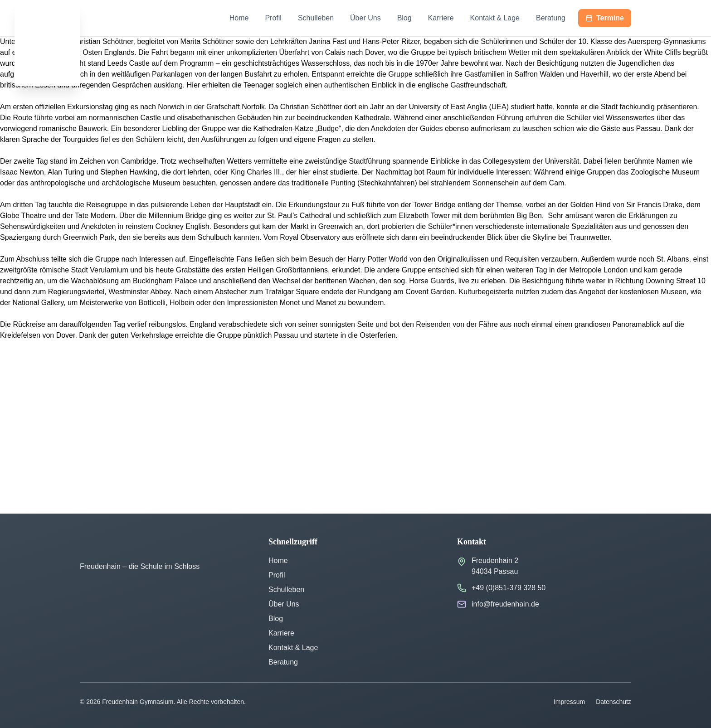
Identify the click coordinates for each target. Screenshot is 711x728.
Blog (404, 18)
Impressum (569, 702)
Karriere (441, 18)
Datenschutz (614, 702)
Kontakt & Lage (495, 18)
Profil (273, 18)
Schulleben (316, 18)
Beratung (551, 18)
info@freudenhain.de (505, 604)
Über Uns (365, 18)
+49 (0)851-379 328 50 (509, 588)
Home (239, 18)
